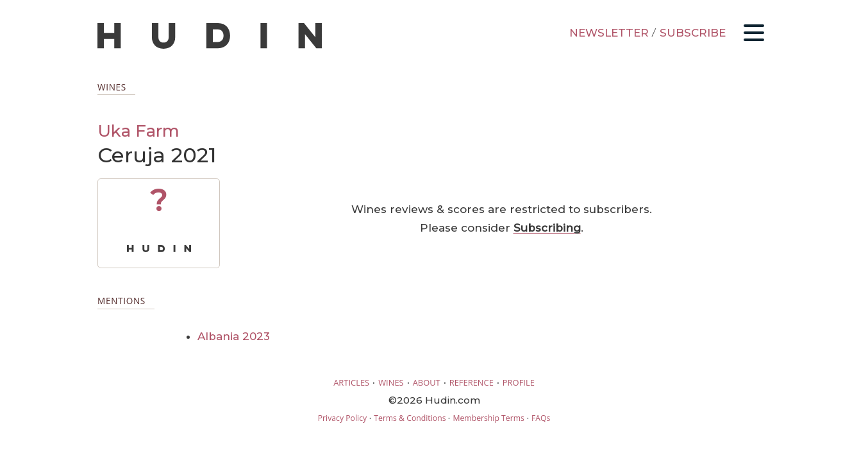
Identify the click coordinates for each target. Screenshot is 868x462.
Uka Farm (138, 131)
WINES (391, 382)
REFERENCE (472, 382)
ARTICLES (351, 382)
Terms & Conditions (410, 418)
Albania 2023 (234, 336)
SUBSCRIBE (693, 33)
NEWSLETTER (609, 33)
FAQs (541, 418)
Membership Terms (488, 418)
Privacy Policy (342, 418)
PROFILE (519, 382)
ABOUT (427, 382)
